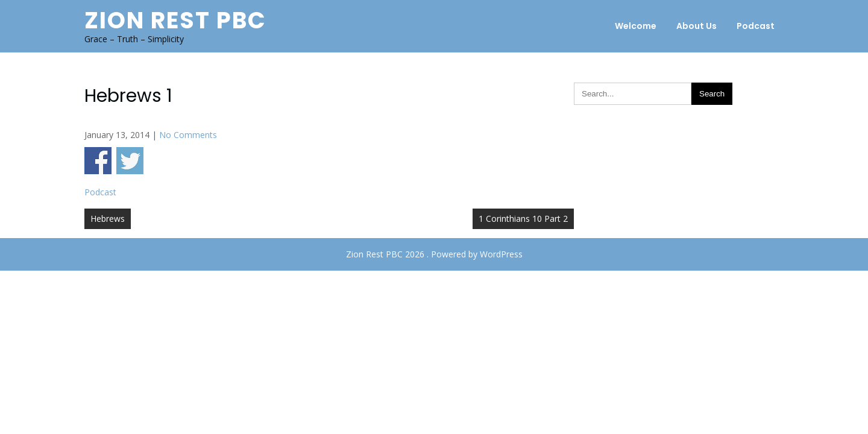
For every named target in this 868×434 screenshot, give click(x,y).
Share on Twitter (130, 161)
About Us (697, 26)
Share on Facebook (98, 161)
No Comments (188, 135)
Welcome (636, 26)
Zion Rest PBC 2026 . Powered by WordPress (434, 254)
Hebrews (108, 219)
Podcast (756, 26)
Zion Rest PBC (175, 20)
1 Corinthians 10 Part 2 (523, 219)
